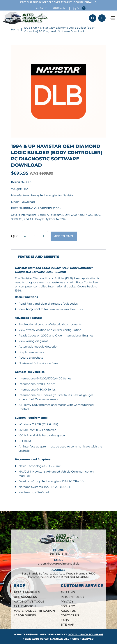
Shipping (68, 592)
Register (62, 8)
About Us (68, 611)
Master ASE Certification (34, 611)
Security (68, 606)
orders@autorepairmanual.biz (59, 564)
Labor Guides (25, 615)
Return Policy (72, 597)
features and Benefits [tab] (38, 257)
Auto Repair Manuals (47, 639)
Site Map (67, 625)
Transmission (25, 606)
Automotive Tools (29, 602)
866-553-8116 (102, 18)
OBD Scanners (25, 597)
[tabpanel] (58, 380)
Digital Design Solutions (85, 634)
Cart (77, 8)
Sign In (43, 8)
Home (15, 29)
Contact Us (70, 615)
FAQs (65, 620)
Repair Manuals (27, 592)
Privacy (67, 602)
